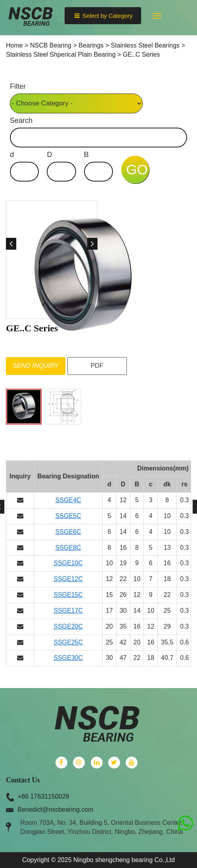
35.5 (167, 642)
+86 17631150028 (43, 796)
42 (123, 642)
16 (123, 548)
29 (167, 626)
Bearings (91, 45)
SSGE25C (68, 642)
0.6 (184, 642)
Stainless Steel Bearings (145, 45)
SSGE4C (68, 500)
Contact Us (23, 780)
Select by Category (103, 16)
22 (123, 579)
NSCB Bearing (51, 45)
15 (109, 595)
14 (123, 516)
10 (167, 516)
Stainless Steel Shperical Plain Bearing (61, 54)
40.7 (167, 658)
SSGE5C (68, 516)
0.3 (184, 500)
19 (123, 563)
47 (123, 658)
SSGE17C (68, 611)
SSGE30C (68, 658)
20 (109, 626)
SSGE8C (68, 548)
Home (14, 45)
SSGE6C (68, 532)
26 (123, 595)
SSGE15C (68, 595)
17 (109, 611)
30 (123, 611)
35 (123, 626)
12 (123, 500)
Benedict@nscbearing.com (55, 810)
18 (167, 579)
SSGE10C (68, 563)
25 (167, 611)
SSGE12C (68, 579)
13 (167, 548)
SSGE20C (68, 626)
